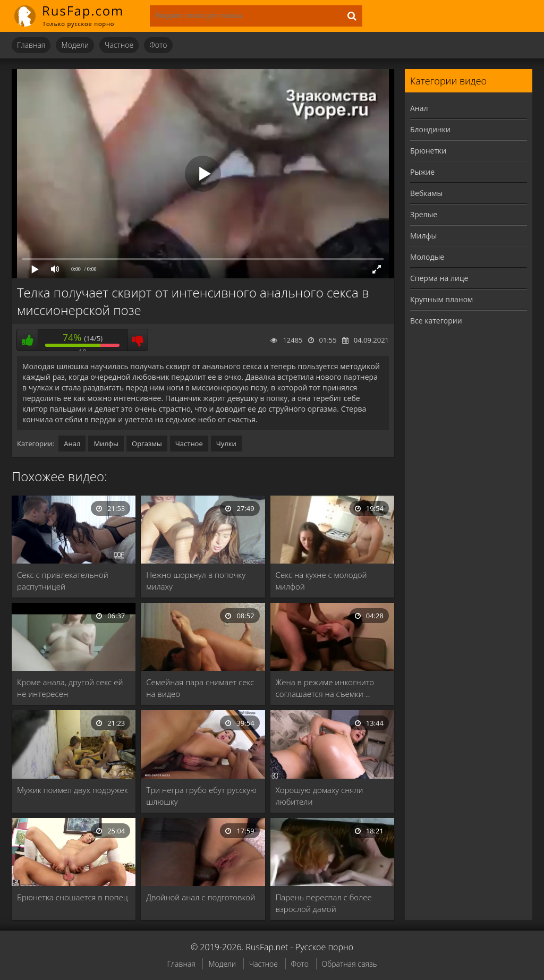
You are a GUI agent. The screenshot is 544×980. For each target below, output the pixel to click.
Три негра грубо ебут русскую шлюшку (201, 796)
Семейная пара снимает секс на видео (200, 688)
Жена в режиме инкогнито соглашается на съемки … (325, 688)
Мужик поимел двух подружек (73, 790)
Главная (31, 45)
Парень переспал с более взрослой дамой (324, 903)
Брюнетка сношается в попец (73, 897)
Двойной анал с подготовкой (201, 897)
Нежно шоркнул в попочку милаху (196, 581)
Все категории (436, 321)
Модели (75, 45)
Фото (158, 45)
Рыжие (422, 172)
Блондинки (430, 129)
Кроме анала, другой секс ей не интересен (70, 688)
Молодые (427, 257)
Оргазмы (147, 444)
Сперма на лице (439, 278)
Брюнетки (428, 151)
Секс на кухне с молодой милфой (321, 581)
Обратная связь (350, 964)
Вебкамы (426, 193)
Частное (119, 45)
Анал (72, 444)
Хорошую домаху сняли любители (320, 796)
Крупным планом (441, 299)
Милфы (106, 444)
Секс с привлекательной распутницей (63, 581)
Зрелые (424, 214)
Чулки (226, 444)
